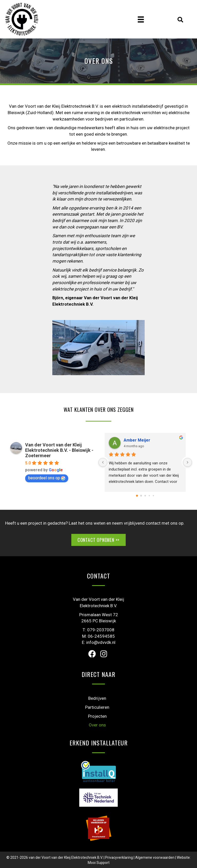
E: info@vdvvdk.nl (99, 642)
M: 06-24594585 (98, 636)
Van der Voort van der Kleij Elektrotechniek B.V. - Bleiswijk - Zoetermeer (59, 450)
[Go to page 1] (141, 496)
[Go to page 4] (154, 496)
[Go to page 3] (149, 496)
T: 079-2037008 (98, 630)
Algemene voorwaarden (155, 857)
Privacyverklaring (119, 857)
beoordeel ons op (47, 478)
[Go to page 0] (137, 496)
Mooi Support (99, 863)
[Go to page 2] (145, 496)
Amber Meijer (137, 440)
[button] (92, 654)
